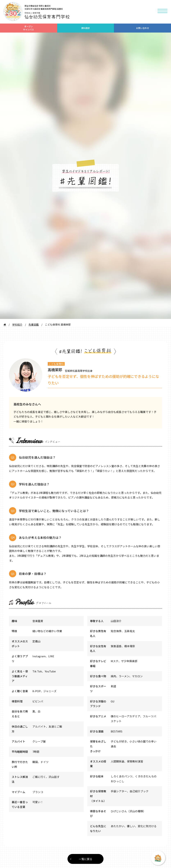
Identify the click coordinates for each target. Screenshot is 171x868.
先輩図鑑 (34, 325)
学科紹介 (17, 325)
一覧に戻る (81, 859)
